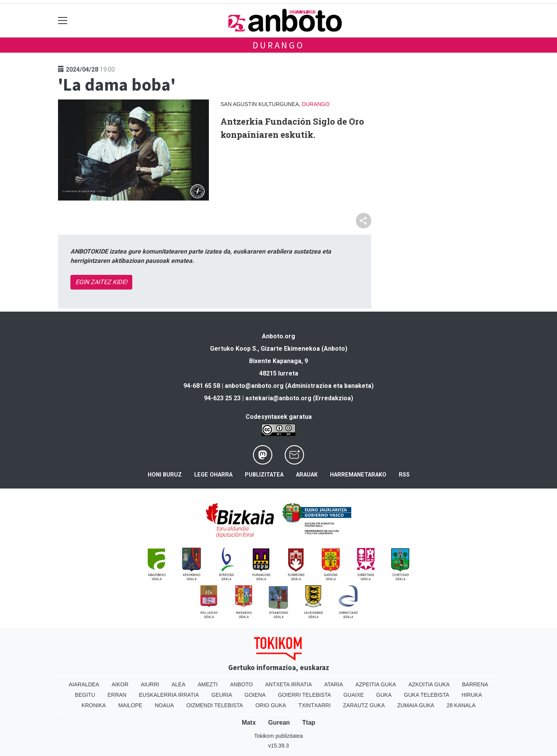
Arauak (307, 475)
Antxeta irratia (289, 684)
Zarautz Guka (364, 705)
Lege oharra (213, 475)
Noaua (164, 705)
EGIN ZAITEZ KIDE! (101, 282)
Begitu (85, 695)
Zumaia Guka (416, 705)
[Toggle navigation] (63, 20)
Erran (117, 695)
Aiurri (150, 684)
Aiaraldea (84, 684)
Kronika (94, 705)
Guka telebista (426, 695)
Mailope (130, 705)
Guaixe (354, 695)
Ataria (334, 684)
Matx (249, 723)
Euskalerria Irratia (169, 695)
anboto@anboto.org (254, 386)
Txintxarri (315, 705)
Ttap (309, 723)
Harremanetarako (358, 475)
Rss (404, 475)
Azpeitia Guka (376, 684)
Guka (384, 695)
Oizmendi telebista (215, 705)
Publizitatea (264, 475)
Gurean (279, 723)
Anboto (242, 684)
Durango (278, 45)
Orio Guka (271, 705)
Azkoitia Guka (429, 684)
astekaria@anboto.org (278, 398)
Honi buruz (165, 475)
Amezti (208, 684)
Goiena (255, 695)
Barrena (475, 684)
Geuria (222, 695)
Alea (178, 684)
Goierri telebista (304, 695)
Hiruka (472, 695)
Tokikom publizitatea (278, 736)
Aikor (120, 684)
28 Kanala (461, 705)
